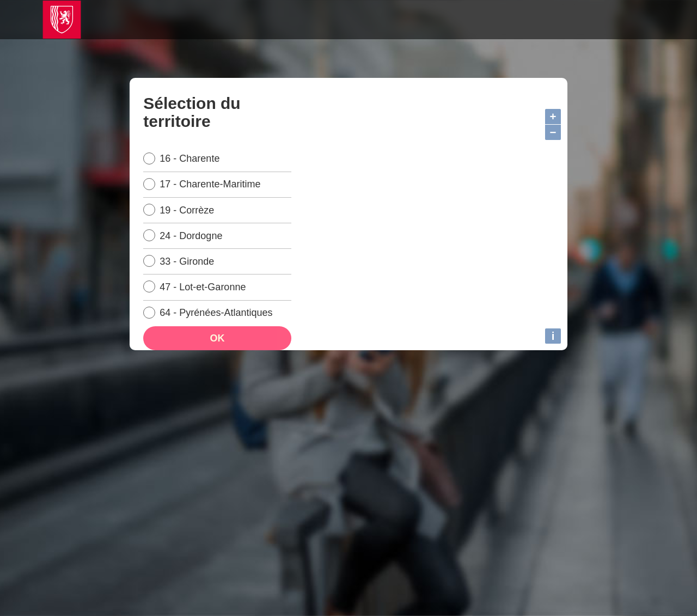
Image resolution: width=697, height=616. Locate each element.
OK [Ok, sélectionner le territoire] (217, 349)
